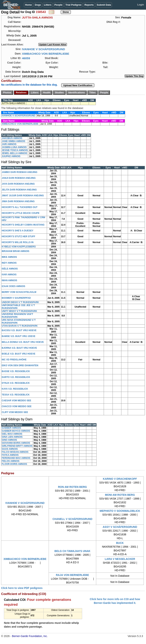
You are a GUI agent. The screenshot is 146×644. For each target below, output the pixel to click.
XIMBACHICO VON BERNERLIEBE (46, 54)
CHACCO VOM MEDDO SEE (17, 406)
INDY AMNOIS (9, 263)
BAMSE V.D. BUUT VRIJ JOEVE (19, 336)
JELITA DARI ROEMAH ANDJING (19, 190)
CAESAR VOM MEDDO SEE (16, 401)
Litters (48, 5)
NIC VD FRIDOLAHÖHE (14, 360)
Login (141, 5)
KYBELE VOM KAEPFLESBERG (19, 247)
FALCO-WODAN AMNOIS (15, 452)
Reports (89, 5)
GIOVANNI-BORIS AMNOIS (16, 443)
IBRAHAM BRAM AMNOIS (16, 251)
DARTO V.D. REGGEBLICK (16, 377)
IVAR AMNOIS (9, 275)
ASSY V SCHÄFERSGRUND (120, 527)
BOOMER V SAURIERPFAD (16, 298)
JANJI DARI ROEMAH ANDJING (19, 178)
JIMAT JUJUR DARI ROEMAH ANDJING (23, 196)
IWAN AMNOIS (9, 280)
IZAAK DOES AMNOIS (13, 286)
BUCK (120, 543)
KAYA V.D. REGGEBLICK (15, 389)
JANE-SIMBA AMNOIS (13, 141)
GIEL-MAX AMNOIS (12, 434)
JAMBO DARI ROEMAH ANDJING (20, 172)
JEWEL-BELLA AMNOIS (14, 153)
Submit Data (104, 5)
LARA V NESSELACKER (120, 559)
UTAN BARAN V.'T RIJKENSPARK (20, 326)
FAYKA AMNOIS (10, 455)
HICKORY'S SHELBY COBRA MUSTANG (23, 225)
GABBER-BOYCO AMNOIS (16, 431)
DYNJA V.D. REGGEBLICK (16, 383)
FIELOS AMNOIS (11, 461)
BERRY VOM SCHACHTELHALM (19, 292)
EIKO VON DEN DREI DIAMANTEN (20, 365)
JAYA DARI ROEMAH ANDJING (18, 184)
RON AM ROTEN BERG (72, 487)
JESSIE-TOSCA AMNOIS (15, 150)
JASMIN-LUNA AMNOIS (14, 147)
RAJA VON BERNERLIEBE (72, 575)
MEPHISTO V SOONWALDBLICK (120, 511)
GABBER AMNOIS (11, 428)
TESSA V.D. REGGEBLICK (16, 395)
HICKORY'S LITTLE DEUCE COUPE (21, 213)
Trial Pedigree (73, 5)
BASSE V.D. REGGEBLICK (16, 371)
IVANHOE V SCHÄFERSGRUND (43, 49)
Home (28, 5)
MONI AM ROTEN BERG (120, 495)
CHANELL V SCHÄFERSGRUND (72, 519)
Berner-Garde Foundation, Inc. (30, 636)
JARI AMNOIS (9, 144)
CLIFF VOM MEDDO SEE (15, 412)
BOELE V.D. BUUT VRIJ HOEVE (19, 354)
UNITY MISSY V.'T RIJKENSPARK (19, 311)
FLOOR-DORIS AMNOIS (14, 464)
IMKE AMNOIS (9, 257)
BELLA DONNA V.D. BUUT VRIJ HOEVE (23, 342)
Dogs (38, 5)
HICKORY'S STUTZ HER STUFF (18, 236)
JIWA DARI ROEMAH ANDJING (18, 201)
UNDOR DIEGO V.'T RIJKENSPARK (20, 302)
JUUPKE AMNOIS (11, 156)
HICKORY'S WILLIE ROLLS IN (18, 242)
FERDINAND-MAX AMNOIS (16, 458)
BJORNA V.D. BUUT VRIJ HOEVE (19, 348)
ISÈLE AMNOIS (10, 269)
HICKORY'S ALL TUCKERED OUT (20, 207)
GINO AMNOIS (9, 440)
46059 (26, 58)
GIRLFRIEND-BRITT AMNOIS (17, 446)
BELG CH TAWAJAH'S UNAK (72, 551)
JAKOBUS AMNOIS (12, 138)
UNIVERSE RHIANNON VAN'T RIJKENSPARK (17, 316)
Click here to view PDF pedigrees (22, 588)
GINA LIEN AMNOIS (12, 437)
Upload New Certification (78, 85)
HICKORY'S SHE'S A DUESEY (17, 231)
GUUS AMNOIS (10, 449)
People (59, 5)
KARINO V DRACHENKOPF (120, 479)
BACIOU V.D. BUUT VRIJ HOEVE (19, 330)
